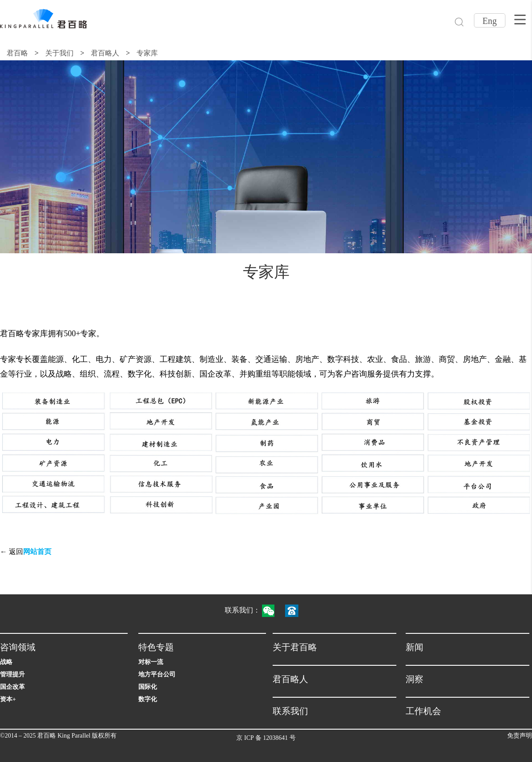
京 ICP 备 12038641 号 (266, 738)
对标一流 (151, 662)
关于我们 (59, 53)
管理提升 (12, 674)
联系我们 (290, 711)
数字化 (148, 699)
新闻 (415, 647)
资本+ (8, 699)
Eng (489, 21)
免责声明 (520, 736)
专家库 (147, 53)
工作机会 (423, 711)
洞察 (415, 679)
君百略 (17, 53)
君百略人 (105, 53)
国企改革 (12, 687)
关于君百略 (295, 647)
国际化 (148, 687)
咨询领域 (18, 647)
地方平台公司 (157, 674)
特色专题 (156, 647)
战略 (6, 662)
